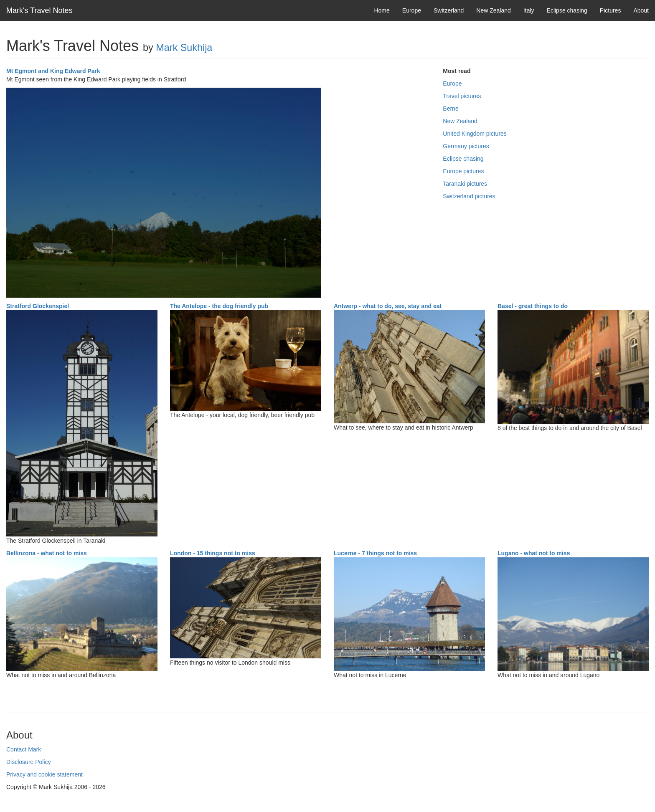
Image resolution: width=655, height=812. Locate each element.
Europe (412, 10)
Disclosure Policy (29, 762)
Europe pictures (463, 171)
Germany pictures (466, 146)
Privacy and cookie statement (44, 774)
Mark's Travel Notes (39, 10)
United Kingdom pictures (475, 134)
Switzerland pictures (469, 196)
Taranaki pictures (465, 184)
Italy (529, 10)
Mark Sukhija (184, 48)
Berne (451, 109)
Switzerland (449, 10)
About (641, 10)
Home (382, 10)
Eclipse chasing (567, 10)
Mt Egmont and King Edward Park (53, 71)
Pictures (611, 10)
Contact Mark (24, 749)
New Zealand (494, 10)
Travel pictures (462, 96)
